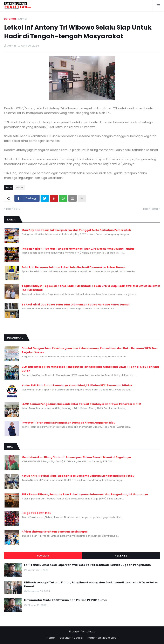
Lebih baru (13, 209)
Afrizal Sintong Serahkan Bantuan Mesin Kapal (55, 532)
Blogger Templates (82, 631)
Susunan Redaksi (71, 638)
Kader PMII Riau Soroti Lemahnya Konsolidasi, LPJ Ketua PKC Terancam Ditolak (77, 385)
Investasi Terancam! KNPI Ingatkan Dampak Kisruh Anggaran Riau (69, 423)
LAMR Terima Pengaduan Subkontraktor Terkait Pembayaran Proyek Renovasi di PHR (81, 404)
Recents (121, 556)
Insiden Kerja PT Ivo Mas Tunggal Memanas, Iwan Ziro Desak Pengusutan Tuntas (78, 249)
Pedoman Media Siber (103, 638)
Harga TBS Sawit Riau (36, 513)
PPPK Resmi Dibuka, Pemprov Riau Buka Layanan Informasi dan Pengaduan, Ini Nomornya (85, 494)
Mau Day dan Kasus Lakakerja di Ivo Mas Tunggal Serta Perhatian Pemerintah (76, 230)
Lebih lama (151, 209)
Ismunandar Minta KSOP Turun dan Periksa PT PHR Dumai (66, 600)
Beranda (10, 19)
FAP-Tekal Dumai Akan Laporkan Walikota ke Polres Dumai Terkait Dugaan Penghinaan (87, 565)
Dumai (23, 19)
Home (51, 638)
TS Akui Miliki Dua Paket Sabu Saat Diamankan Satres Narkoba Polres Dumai (76, 305)
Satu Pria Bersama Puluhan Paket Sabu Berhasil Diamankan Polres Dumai (74, 267)
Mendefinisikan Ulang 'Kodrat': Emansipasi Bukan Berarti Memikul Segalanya (76, 457)
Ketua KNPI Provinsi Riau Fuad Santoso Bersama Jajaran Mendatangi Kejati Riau (78, 476)
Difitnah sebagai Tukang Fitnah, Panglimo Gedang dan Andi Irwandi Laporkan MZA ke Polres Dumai (91, 584)
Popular (43, 556)
